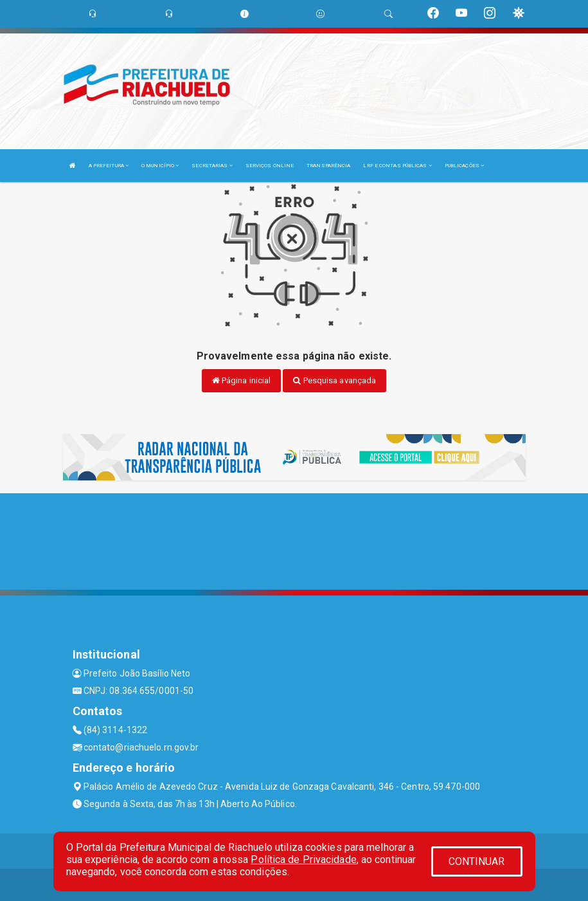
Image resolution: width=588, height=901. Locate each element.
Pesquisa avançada (334, 380)
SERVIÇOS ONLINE (270, 166)
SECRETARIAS (212, 166)
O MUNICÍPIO (160, 166)
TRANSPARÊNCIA (328, 166)
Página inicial (242, 380)
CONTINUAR (477, 861)
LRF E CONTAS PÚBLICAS (397, 166)
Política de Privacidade (303, 860)
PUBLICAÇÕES (464, 166)
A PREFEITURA (109, 166)
